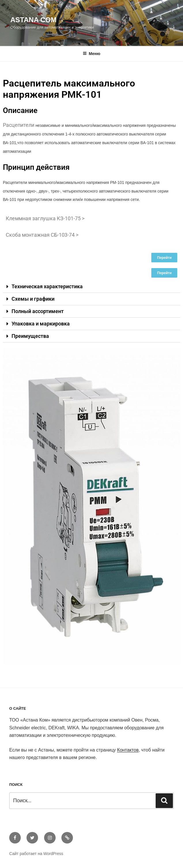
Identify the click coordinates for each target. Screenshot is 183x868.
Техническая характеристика (47, 286)
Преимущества (30, 336)
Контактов (128, 750)
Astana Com (33, 20)
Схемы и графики (33, 299)
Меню (91, 54)
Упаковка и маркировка (41, 324)
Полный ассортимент (38, 311)
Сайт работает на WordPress (36, 854)
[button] (91, 287)
